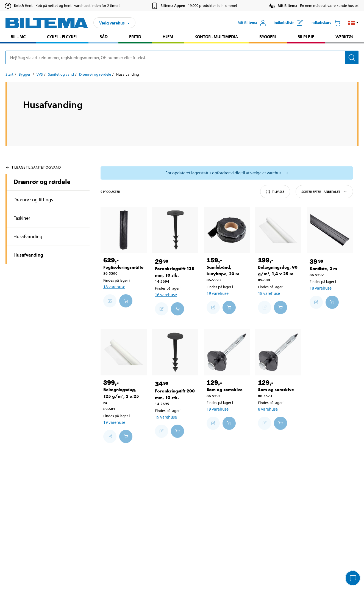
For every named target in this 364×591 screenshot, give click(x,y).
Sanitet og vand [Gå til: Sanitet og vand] (61, 74)
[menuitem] (18, 37)
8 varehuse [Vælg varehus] (268, 409)
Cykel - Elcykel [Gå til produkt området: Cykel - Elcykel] (62, 37)
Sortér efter (324, 192)
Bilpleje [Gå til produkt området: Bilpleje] (306, 37)
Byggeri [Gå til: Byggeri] (25, 74)
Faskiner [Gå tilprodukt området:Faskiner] (22, 218)
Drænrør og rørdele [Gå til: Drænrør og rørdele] (95, 74)
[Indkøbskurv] (325, 23)
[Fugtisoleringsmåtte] (124, 230)
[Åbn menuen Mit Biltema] (252, 23)
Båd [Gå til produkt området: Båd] (104, 37)
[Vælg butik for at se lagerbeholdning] (227, 173)
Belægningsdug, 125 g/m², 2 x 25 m (121, 396)
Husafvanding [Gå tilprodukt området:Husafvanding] (28, 236)
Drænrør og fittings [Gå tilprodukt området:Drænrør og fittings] (33, 200)
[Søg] (352, 57)
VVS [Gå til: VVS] (40, 74)
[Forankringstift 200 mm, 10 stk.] (175, 352)
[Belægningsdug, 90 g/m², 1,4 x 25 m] (278, 230)
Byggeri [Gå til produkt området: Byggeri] (268, 37)
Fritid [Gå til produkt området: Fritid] (135, 37)
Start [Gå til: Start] (9, 74)
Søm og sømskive (225, 390)
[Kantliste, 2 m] (330, 230)
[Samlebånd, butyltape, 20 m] (227, 230)
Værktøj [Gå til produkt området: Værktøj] (344, 37)
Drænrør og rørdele (42, 182)
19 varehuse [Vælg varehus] (218, 293)
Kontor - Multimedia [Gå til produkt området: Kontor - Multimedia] (216, 37)
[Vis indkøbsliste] (288, 23)
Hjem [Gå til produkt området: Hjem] (168, 37)
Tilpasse (275, 192)
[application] (353, 579)
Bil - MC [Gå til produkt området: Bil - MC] (18, 37)
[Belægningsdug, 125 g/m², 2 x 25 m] (124, 352)
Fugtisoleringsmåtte (123, 267)
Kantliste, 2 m (323, 269)
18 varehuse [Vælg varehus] (114, 287)
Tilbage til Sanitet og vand (33, 167)
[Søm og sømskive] (227, 352)
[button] (353, 23)
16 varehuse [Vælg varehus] (166, 295)
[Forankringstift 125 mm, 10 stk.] (175, 230)
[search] (182, 57)
